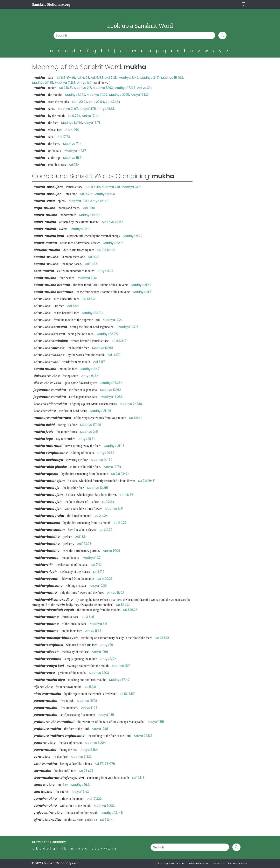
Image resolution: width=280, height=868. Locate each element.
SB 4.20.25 (105, 579)
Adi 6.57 (99, 362)
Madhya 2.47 (90, 369)
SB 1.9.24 (108, 502)
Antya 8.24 (85, 83)
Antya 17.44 (91, 116)
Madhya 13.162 (110, 390)
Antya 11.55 (156, 722)
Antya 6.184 (90, 376)
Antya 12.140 (99, 201)
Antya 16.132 (140, 95)
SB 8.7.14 (74, 116)
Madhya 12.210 (108, 334)
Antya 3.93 (105, 271)
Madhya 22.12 (80, 229)
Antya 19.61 (100, 729)
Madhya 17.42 (119, 680)
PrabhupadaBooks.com (172, 863)
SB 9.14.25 (86, 771)
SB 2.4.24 (101, 516)
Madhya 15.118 (87, 701)
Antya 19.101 (98, 586)
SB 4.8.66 (127, 495)
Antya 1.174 (109, 659)
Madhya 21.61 (87, 278)
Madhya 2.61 (111, 187)
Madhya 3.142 (129, 78)
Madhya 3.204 (95, 743)
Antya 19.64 (87, 439)
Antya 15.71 (92, 123)
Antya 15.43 (80, 792)
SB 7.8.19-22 (106, 250)
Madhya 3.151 (150, 78)
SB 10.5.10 (162, 638)
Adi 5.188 (97, 78)
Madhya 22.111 (119, 95)
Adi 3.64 (73, 306)
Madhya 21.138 (65, 83)
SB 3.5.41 (88, 617)
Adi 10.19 (94, 257)
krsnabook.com (238, 863)
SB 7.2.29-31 (147, 481)
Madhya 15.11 (121, 666)
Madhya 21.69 (141, 285)
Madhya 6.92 (133, 236)
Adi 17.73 (64, 137)
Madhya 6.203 (104, 806)
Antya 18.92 (116, 593)
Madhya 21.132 (81, 757)
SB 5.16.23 (130, 610)
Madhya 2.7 (83, 88)
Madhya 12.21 (92, 558)
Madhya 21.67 (68, 109)
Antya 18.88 (106, 109)
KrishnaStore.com (200, 863)
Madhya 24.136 (131, 404)
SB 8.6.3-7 (119, 341)
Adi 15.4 (74, 165)
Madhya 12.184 (90, 215)
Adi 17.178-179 (105, 764)
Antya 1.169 (100, 652)
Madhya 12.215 (97, 488)
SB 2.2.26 (120, 523)
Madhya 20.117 (112, 222)
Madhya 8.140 (105, 194)
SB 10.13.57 (127, 694)
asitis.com (219, 863)
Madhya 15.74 (73, 158)
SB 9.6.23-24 (120, 474)
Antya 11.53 (93, 631)
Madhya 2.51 (89, 432)
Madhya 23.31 (131, 187)
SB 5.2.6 (90, 687)
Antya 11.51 (106, 715)
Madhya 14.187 (75, 151)
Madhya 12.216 (128, 327)
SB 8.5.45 (93, 187)
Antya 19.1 (107, 645)
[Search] (134, 35)
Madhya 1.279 (75, 95)
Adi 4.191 (89, 208)
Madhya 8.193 (103, 88)
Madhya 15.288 (112, 397)
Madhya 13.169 (72, 123)
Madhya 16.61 (81, 785)
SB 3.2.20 (106, 530)
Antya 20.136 (143, 736)
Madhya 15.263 (172, 78)
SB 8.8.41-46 (66, 78)
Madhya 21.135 (43, 83)
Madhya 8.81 (114, 509)
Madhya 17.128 (125, 88)
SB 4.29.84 (97, 102)
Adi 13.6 (80, 537)
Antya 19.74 (112, 467)
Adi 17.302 (94, 799)
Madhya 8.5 (98, 624)
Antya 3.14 (145, 88)
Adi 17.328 (84, 544)
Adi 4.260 (72, 130)
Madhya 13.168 (103, 348)
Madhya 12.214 (93, 313)
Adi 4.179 (114, 355)
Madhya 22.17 (113, 243)
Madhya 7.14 (72, 144)
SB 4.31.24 (113, 102)
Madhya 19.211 (113, 320)
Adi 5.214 (86, 194)
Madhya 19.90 (79, 201)
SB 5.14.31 (123, 605)
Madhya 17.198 (91, 425)
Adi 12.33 (91, 264)
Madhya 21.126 (101, 411)
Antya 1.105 (89, 708)
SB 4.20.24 (80, 102)
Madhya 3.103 (99, 673)
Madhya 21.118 (114, 446)
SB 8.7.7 (99, 572)
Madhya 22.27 (97, 95)
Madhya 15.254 (112, 383)
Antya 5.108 (112, 551)
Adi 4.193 (83, 78)
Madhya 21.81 (143, 292)
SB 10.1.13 (138, 778)
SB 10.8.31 (89, 299)
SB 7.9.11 (97, 565)
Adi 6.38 (111, 78)
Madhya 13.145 (112, 813)
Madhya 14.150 (102, 460)
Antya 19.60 (106, 453)
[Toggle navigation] (244, 5)
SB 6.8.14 (106, 820)
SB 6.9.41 (136, 418)
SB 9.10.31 (66, 88)
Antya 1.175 (88, 109)
